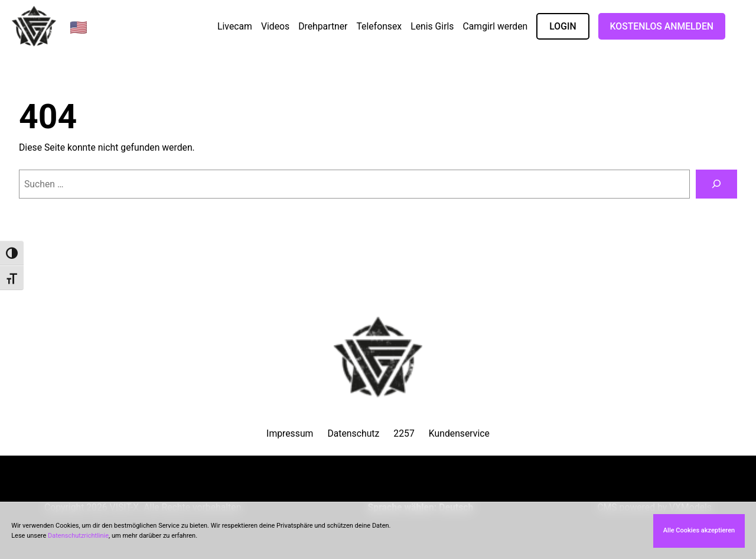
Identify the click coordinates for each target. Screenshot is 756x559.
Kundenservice (459, 433)
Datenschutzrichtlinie (78, 536)
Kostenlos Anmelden (662, 26)
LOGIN (563, 26)
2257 (404, 433)
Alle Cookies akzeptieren (699, 530)
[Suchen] (716, 184)
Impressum (290, 433)
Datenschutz (353, 433)
